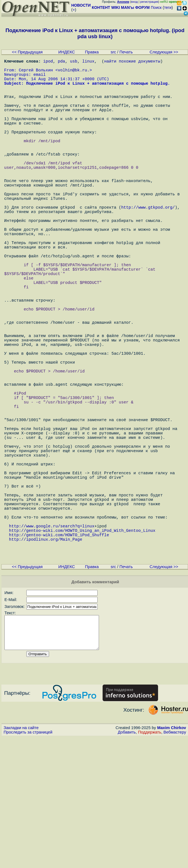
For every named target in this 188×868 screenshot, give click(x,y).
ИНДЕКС (67, 52)
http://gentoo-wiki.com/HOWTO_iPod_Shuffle (59, 654)
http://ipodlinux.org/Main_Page (46, 660)
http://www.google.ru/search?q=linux (52, 643)
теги (168, 7)
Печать (126, 52)
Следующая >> (164, 52)
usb (73, 62)
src (113, 52)
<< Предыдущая (27, 52)
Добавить (127, 863)
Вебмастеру (175, 863)
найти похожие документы (132, 62)
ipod (48, 62)
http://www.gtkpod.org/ (148, 245)
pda (62, 62)
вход (134, 2)
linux (88, 62)
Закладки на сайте (21, 858)
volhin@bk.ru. (73, 73)
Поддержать (150, 863)
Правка (92, 52)
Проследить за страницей (28, 863)
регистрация (149, 2)
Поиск (156, 7)
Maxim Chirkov (172, 858)
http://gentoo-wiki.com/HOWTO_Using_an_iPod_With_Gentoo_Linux (82, 649)
